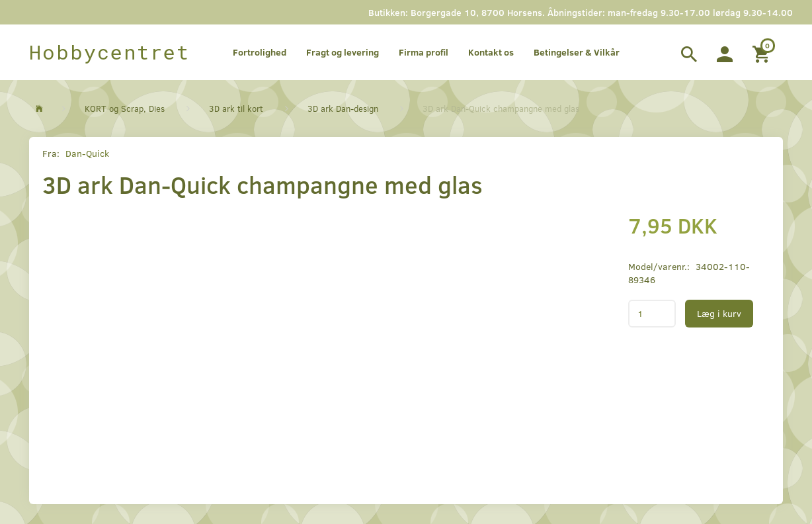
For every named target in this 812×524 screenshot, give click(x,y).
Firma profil (424, 52)
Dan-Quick (87, 153)
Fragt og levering (343, 52)
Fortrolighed (260, 52)
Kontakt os (491, 52)
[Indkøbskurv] (763, 52)
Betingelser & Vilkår (577, 52)
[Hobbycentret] (109, 52)
